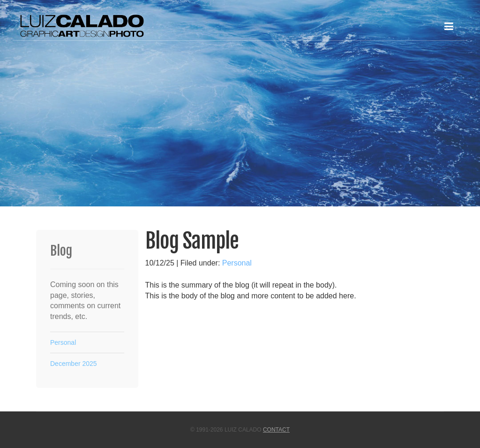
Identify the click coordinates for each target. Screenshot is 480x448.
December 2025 (74, 364)
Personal (237, 263)
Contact (276, 430)
